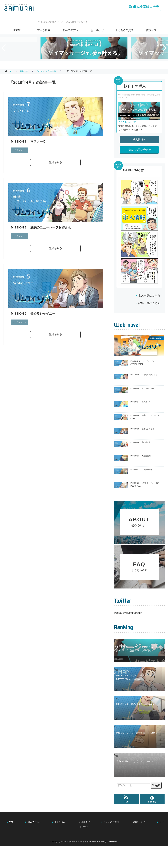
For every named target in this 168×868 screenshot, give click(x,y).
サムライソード (21, 150)
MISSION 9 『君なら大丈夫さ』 (144, 375)
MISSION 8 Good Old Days (142, 388)
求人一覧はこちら (149, 296)
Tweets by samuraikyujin (128, 645)
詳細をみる (55, 162)
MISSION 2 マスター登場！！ (143, 469)
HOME (17, 30)
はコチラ (144, 7)
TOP (10, 71)
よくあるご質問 (124, 30)
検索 (156, 817)
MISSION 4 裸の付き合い (141, 442)
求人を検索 (44, 30)
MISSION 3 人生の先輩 (141, 456)
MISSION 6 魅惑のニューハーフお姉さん (45, 227)
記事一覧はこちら (149, 303)
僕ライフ (151, 30)
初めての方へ (71, 30)
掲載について (139, 854)
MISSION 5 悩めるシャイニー (36, 313)
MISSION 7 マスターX (30, 141)
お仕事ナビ (97, 30)
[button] (84, 59)
